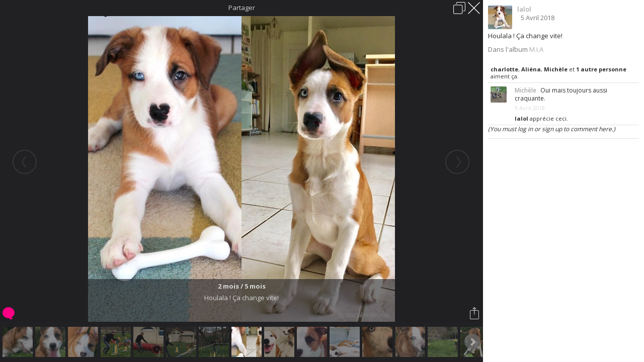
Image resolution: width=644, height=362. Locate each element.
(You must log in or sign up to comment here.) (552, 129)
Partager (242, 8)
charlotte (504, 69)
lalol (524, 9)
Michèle (556, 69)
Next (472, 342)
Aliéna (531, 69)
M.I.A (536, 49)
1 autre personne (601, 69)
